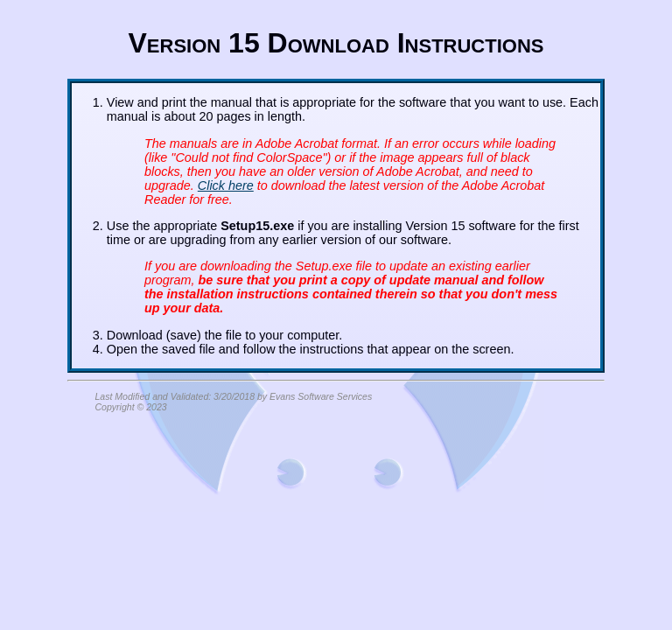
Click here (226, 185)
